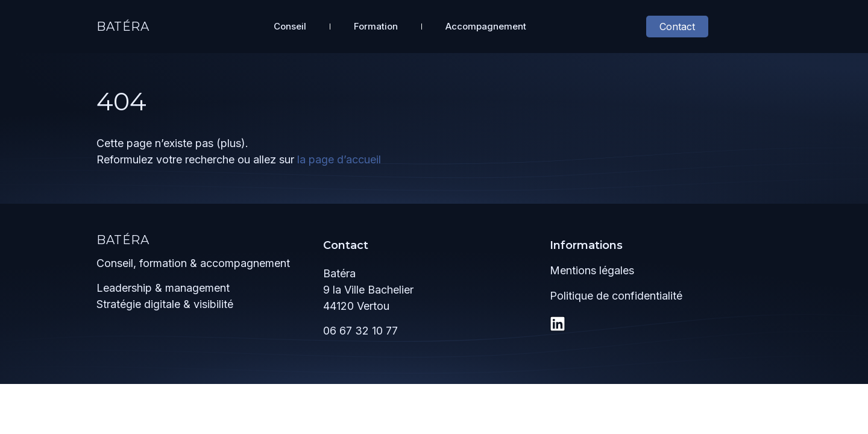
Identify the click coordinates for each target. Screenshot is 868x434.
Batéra (123, 27)
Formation (376, 26)
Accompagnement (486, 26)
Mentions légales (592, 270)
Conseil (290, 26)
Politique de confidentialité (616, 296)
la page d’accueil (339, 159)
